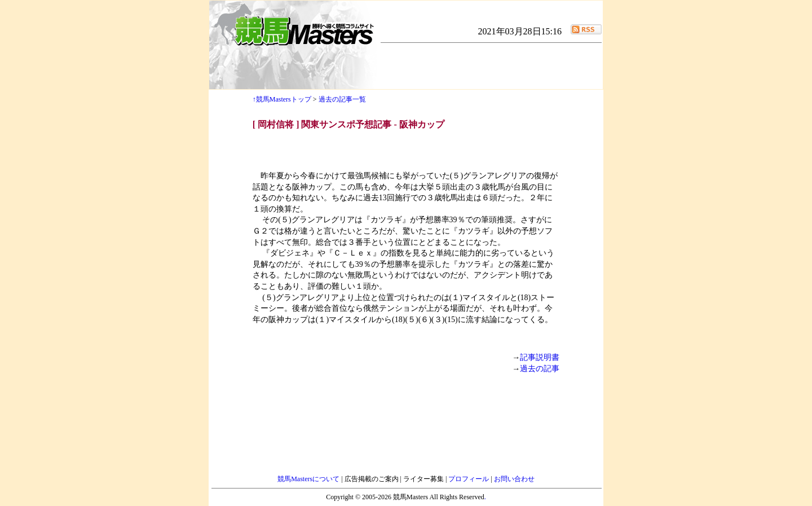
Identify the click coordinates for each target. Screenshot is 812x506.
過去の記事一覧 (342, 99)
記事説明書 (540, 357)
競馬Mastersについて (309, 479)
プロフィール (469, 479)
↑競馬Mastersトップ (282, 99)
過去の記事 (540, 369)
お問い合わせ (514, 479)
